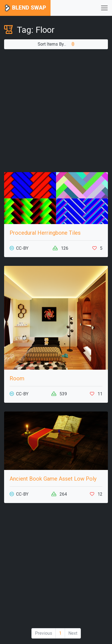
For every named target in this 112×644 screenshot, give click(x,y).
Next (73, 633)
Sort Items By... (56, 44)
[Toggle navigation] (104, 8)
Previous (44, 633)
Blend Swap (25, 8)
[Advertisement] (56, 111)
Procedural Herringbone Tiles (45, 233)
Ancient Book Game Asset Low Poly (53, 479)
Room (17, 378)
